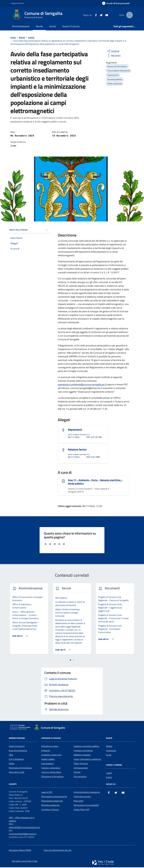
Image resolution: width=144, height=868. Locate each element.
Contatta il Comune (50, 810)
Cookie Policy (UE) (82, 810)
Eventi (109, 778)
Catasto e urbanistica (51, 768)
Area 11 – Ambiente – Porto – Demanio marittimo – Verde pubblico (95, 482)
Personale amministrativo (20, 768)
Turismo (77, 773)
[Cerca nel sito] (130, 15)
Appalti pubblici (48, 760)
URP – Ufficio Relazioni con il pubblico (22, 820)
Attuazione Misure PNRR (20, 851)
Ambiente (46, 751)
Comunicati (111, 751)
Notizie (109, 747)
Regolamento (75, 430)
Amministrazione (21, 26)
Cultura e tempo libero (51, 773)
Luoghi (109, 774)
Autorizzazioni (47, 764)
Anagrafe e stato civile (51, 755)
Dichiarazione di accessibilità (86, 806)
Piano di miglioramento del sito (58, 851)
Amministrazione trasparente (87, 793)
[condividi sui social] (113, 51)
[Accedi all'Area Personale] (116, 3)
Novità (39, 26)
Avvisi (109, 755)
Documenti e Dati (17, 773)
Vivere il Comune (71, 26)
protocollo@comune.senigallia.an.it (24, 828)
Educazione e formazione (52, 777)
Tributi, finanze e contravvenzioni (81, 766)
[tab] (70, 661)
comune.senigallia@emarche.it (23, 834)
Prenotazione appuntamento (54, 797)
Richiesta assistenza (50, 806)
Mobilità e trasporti (82, 755)
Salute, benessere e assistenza (87, 760)
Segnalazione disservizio (52, 801)
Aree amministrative (18, 751)
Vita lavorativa (80, 777)
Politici (12, 764)
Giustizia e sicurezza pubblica (86, 747)
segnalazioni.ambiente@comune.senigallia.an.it (82, 384)
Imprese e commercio (83, 751)
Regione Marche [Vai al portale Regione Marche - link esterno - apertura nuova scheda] (18, 3)
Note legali (78, 801)
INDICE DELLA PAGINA (29, 230)
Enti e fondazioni (16, 760)
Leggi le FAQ (47, 793)
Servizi (53, 26)
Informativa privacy (82, 797)
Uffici (11, 755)
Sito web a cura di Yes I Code (25, 862)
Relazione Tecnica (77, 450)
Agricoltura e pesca (50, 747)
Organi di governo (17, 747)
